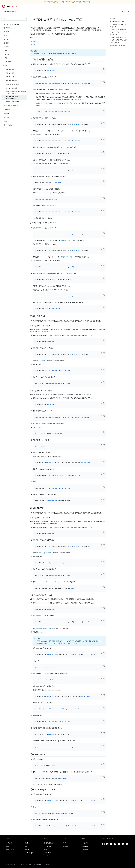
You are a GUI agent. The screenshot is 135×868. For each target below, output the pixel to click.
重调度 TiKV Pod (67, 212)
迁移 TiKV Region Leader (47, 88)
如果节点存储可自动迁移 (119, 29)
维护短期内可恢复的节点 (117, 22)
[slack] (119, 721)
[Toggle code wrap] (101, 69)
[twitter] (107, 721)
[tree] (14, 75)
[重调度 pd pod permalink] (46, 275)
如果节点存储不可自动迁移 (120, 32)
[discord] (123, 721)
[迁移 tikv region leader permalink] (57, 675)
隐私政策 (32, 742)
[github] (103, 721)
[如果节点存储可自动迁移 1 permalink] (52, 446)
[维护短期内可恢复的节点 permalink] (56, 59)
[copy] (104, 69)
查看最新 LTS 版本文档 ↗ (84, 2)
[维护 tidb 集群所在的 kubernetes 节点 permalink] (83, 20)
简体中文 (126, 12)
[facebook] (115, 721)
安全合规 (40, 742)
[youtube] (127, 721)
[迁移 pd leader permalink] (47, 645)
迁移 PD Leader (66, 121)
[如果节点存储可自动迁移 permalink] (52, 285)
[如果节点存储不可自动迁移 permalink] (54, 340)
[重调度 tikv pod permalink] (48, 437)
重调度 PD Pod (66, 226)
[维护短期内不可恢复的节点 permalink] (58, 198)
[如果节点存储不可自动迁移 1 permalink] (54, 511)
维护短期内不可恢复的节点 (118, 24)
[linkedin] (111, 721)
